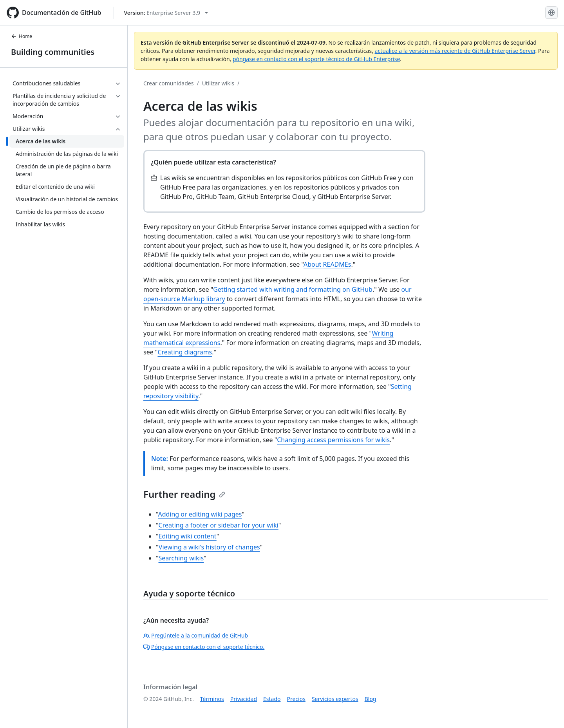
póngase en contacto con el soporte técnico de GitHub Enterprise (316, 59)
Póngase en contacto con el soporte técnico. (204, 647)
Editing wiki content (188, 536)
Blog (371, 699)
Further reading (184, 494)
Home (22, 36)
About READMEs (327, 264)
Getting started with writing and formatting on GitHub (293, 289)
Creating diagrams (185, 352)
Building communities (53, 52)
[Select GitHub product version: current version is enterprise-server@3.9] (166, 13)
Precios (296, 699)
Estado (272, 699)
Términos (212, 699)
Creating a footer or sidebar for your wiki (219, 525)
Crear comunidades (168, 83)
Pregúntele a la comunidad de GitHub (196, 635)
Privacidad (244, 699)
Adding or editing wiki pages (200, 514)
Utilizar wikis (218, 83)
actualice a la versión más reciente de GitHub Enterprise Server (455, 51)
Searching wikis (181, 558)
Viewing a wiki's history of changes (209, 547)
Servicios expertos (335, 699)
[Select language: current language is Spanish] (551, 13)
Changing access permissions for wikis (333, 440)
